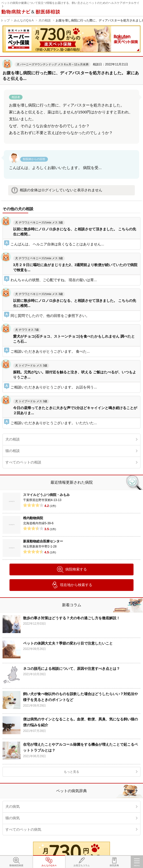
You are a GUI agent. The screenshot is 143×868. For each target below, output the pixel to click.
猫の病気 (13, 818)
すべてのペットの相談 (23, 462)
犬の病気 (13, 806)
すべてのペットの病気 (23, 829)
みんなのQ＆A (24, 20)
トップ (5, 20)
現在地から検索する (72, 585)
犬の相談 (45, 20)
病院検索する (72, 569)
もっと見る (71, 772)
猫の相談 (13, 451)
